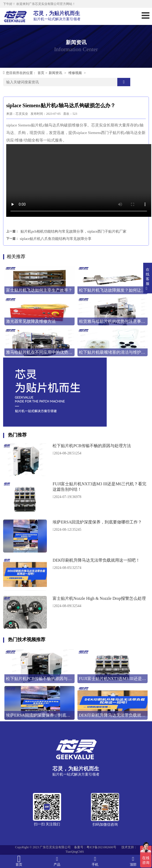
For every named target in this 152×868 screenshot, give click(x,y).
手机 (95, 861)
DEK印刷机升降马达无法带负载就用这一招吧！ (96, 560)
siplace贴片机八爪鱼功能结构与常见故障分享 (56, 239)
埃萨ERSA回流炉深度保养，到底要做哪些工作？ (97, 522)
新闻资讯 (55, 73)
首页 (41, 73)
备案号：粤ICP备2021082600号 (95, 847)
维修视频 (75, 73)
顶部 (133, 861)
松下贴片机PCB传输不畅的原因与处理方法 (92, 446)
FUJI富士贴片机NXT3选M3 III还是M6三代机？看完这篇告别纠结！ (99, 487)
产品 (57, 861)
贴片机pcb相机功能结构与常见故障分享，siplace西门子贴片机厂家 (73, 231)
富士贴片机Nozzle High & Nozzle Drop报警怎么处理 (99, 598)
